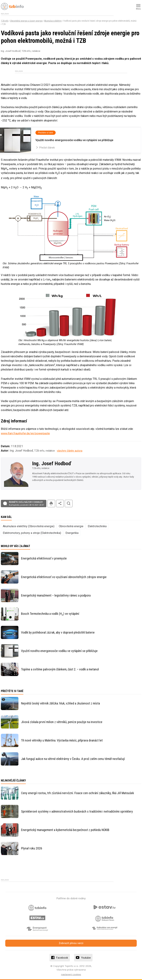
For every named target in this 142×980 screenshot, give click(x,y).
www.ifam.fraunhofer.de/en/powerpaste (25, 433)
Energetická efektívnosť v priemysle (44, 558)
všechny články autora (70, 451)
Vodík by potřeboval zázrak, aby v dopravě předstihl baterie (58, 632)
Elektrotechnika (97, 526)
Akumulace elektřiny (53, 21)
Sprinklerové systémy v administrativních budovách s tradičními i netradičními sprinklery (77, 811)
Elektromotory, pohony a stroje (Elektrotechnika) (32, 533)
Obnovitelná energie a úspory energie (26, 21)
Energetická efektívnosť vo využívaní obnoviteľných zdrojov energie (64, 577)
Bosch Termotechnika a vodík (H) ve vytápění (50, 614)
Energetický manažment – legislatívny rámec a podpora (56, 595)
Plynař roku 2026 (32, 848)
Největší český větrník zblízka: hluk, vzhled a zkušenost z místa (60, 703)
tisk (51, 504)
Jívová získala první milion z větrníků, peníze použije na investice (62, 722)
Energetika (72, 533)
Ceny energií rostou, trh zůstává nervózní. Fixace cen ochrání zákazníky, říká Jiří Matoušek (77, 793)
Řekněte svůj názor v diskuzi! (26, 504)
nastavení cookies (71, 974)
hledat (69, 504)
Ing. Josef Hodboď (52, 463)
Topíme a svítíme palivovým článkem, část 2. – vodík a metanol (60, 669)
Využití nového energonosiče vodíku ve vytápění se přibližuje (59, 651)
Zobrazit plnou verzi (71, 943)
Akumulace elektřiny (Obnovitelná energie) (29, 526)
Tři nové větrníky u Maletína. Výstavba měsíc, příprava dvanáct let (62, 740)
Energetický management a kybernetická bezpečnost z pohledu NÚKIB (65, 830)
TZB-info (5, 21)
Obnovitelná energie (71, 526)
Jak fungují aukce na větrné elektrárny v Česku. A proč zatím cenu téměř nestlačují (73, 759)
